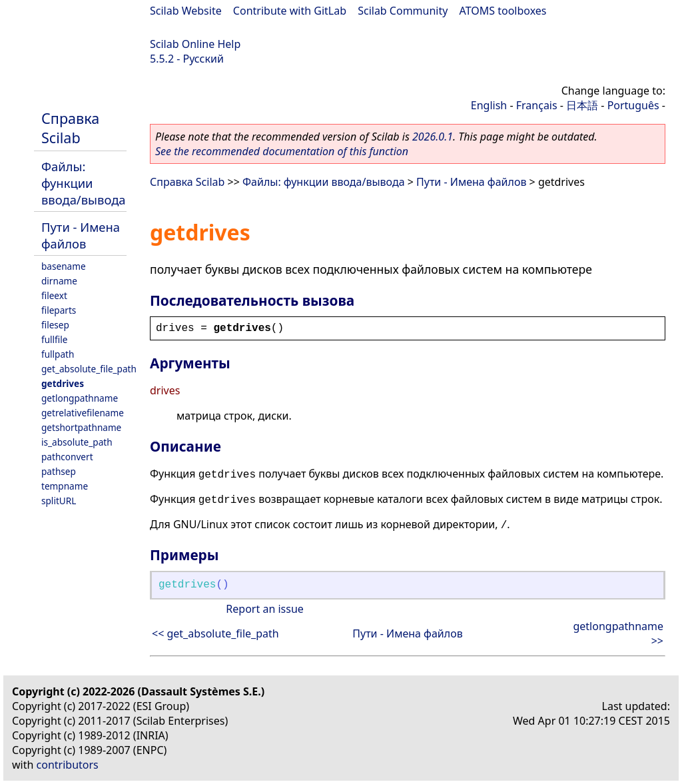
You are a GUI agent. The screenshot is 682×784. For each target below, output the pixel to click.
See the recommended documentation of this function (282, 151)
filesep (55, 325)
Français (537, 105)
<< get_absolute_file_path (215, 633)
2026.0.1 (433, 137)
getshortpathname (81, 427)
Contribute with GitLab (290, 11)
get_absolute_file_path (89, 369)
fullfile (54, 339)
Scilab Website (186, 11)
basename (64, 266)
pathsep (59, 471)
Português (633, 105)
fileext (54, 295)
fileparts (59, 310)
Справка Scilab (70, 128)
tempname (65, 486)
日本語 (582, 105)
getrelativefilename (83, 413)
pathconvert (67, 457)
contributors (68, 765)
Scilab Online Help (195, 44)
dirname (59, 281)
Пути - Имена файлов (81, 235)
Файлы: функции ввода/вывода (84, 183)
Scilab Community (403, 11)
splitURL (59, 501)
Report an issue (264, 609)
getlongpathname (80, 398)
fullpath (58, 354)
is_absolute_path (77, 442)
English (489, 105)
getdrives (63, 383)
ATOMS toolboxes (503, 11)
